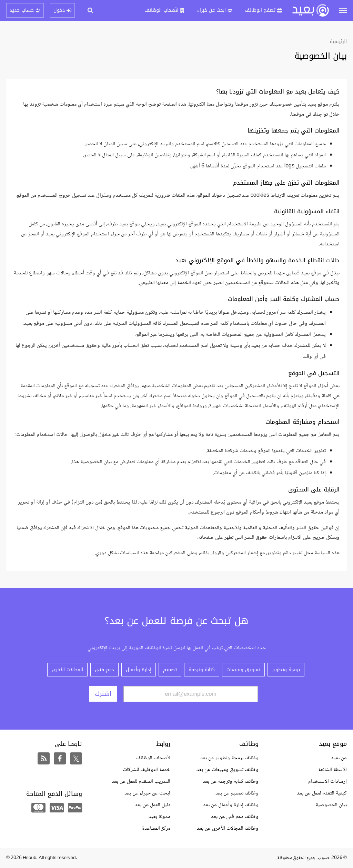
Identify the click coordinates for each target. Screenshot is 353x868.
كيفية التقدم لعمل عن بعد (322, 793)
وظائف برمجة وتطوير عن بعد (229, 758)
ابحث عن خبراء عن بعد (147, 793)
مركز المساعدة (156, 828)
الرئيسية (338, 42)
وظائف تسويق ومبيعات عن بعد (228, 770)
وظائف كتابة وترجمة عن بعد (231, 782)
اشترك (103, 694)
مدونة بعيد (159, 817)
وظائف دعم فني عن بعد (235, 817)
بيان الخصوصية (331, 805)
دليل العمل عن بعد (153, 805)
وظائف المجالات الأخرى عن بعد (228, 828)
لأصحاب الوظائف (153, 758)
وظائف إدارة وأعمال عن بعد (231, 805)
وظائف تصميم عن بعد (237, 793)
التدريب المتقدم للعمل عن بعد (141, 782)
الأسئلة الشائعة (332, 770)
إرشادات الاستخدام (327, 782)
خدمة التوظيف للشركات (147, 770)
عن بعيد (339, 758)
